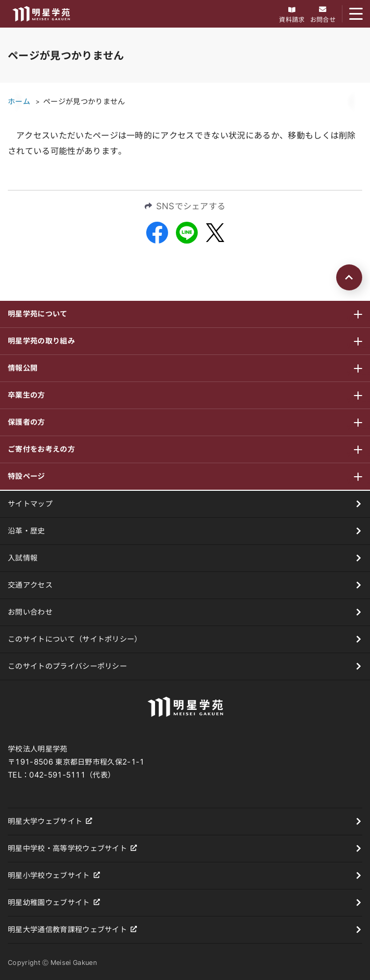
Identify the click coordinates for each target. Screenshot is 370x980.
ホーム (19, 101)
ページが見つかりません (84, 101)
